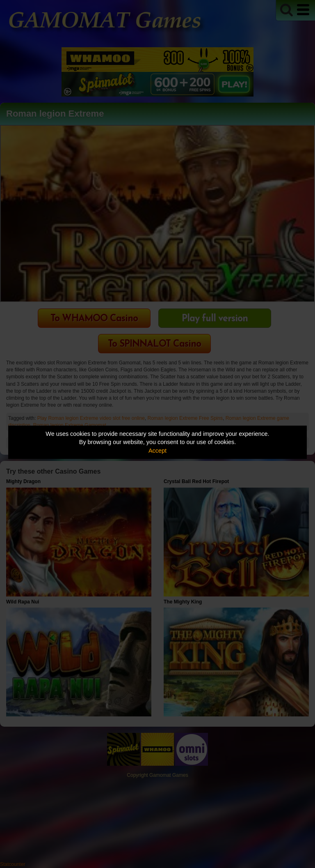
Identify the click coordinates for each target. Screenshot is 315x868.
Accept (157, 451)
